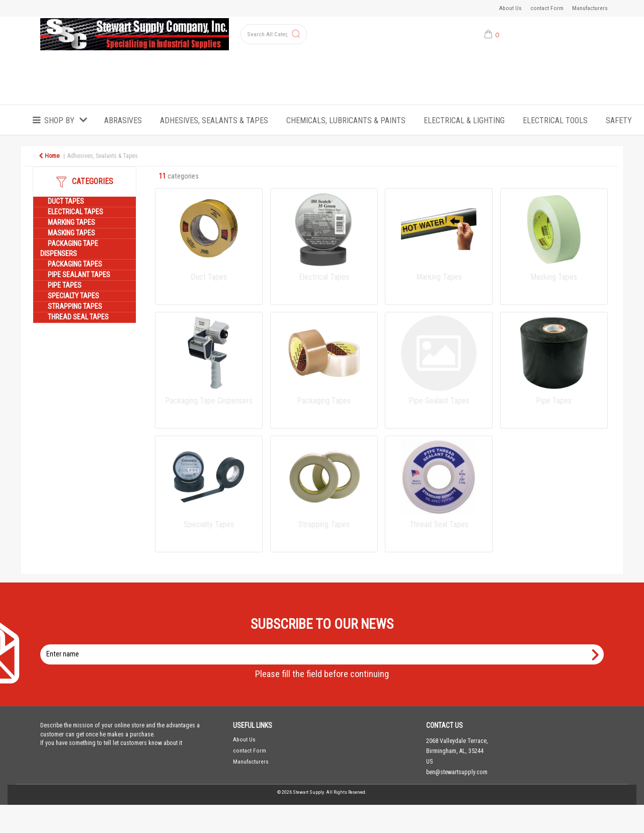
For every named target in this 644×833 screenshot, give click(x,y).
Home (49, 156)
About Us (510, 8)
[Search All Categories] (274, 34)
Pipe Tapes (65, 285)
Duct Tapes (66, 201)
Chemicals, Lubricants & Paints (346, 120)
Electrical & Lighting (464, 120)
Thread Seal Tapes (78, 317)
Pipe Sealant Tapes (79, 275)
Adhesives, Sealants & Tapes (214, 120)
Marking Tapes (71, 223)
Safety (619, 120)
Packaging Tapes (75, 264)
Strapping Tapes (75, 307)
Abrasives (123, 120)
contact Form (547, 8)
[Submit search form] (296, 34)
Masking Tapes (71, 233)
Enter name (325, 644)
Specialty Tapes (73, 296)
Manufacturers (590, 8)
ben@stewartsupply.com (457, 772)
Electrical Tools (555, 120)
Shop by (59, 120)
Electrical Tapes (75, 212)
